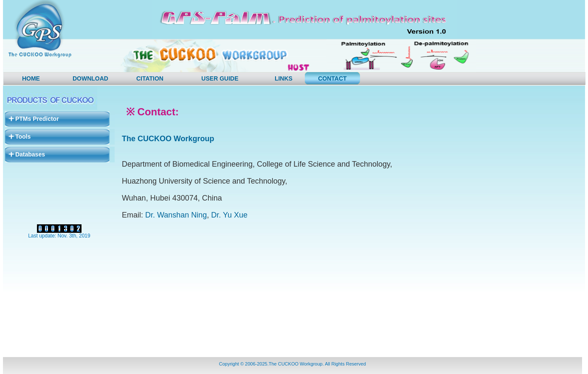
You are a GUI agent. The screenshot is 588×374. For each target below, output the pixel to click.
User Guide (220, 78)
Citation (150, 78)
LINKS (284, 78)
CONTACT (332, 78)
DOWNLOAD (90, 78)
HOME (31, 78)
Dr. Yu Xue (229, 215)
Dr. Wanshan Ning (176, 215)
